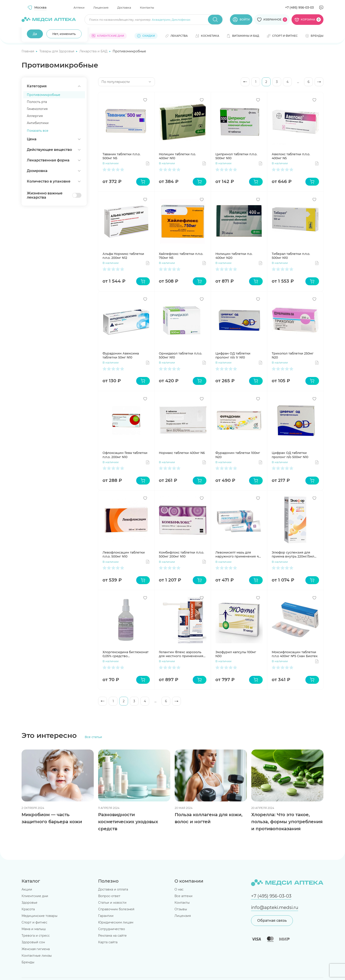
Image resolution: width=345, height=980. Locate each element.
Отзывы (181, 909)
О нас (179, 889)
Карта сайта (108, 942)
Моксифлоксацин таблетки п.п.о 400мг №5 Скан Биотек (295, 654)
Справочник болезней (116, 909)
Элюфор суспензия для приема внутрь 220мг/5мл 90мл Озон (293, 554)
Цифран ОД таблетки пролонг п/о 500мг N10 (290, 455)
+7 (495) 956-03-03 (299, 7)
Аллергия (35, 116)
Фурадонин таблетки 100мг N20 (238, 455)
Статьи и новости (112, 903)
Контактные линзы (37, 956)
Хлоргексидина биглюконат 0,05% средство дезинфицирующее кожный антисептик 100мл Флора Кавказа (126, 654)
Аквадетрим (161, 20)
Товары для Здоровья (57, 51)
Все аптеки (184, 896)
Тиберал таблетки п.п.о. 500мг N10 (291, 256)
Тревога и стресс (36, 936)
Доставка (124, 7)
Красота (28, 909)
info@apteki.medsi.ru (275, 907)
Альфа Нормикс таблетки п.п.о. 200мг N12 (123, 256)
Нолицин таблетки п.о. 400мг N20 (234, 256)
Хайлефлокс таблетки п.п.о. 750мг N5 (181, 256)
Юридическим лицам (116, 922)
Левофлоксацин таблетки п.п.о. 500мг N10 (124, 554)
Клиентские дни (35, 896)
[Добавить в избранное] (145, 100)
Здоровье (29, 903)
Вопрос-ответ (109, 896)
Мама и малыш (34, 929)
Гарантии (106, 916)
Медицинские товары (39, 916)
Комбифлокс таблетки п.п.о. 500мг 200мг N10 (181, 554)
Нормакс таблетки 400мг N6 (182, 453)
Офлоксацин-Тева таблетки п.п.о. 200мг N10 (125, 455)
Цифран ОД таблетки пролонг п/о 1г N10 (233, 355)
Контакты (147, 7)
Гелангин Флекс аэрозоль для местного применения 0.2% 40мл (181, 654)
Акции (27, 889)
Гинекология (37, 109)
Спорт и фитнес (34, 922)
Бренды (28, 962)
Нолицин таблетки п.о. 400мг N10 (177, 156)
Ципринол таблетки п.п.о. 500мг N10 (236, 156)
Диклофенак (181, 20)
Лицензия (101, 7)
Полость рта (37, 102)
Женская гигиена (36, 949)
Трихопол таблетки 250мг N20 (293, 355)
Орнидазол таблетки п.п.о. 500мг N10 (180, 355)
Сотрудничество (112, 929)
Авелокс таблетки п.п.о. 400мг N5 (291, 156)
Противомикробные (44, 95)
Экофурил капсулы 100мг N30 (236, 654)
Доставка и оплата (113, 889)
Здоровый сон (33, 942)
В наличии (111, 163)
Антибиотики (38, 123)
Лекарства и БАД (94, 51)
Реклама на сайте (112, 936)
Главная (28, 51)
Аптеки (79, 7)
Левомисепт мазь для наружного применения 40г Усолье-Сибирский (239, 554)
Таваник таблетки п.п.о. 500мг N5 (121, 156)
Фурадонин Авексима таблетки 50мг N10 (121, 355)
